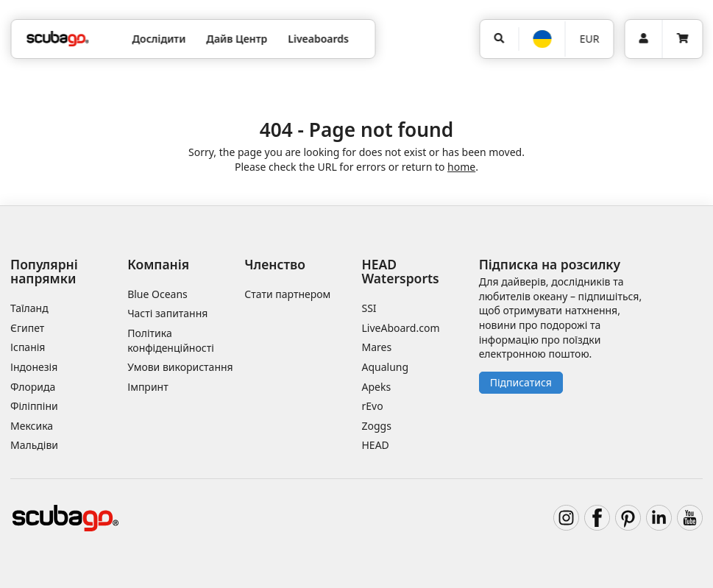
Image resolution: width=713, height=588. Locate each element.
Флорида (33, 387)
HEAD (376, 445)
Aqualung (386, 367)
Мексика (32, 426)
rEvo (373, 406)
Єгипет (27, 328)
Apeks (377, 387)
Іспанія (28, 347)
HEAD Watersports (401, 271)
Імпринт (148, 387)
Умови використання (180, 367)
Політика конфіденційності (171, 340)
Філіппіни (34, 406)
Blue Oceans (157, 294)
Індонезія (34, 367)
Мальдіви (34, 445)
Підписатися (521, 382)
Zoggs (377, 426)
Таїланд (29, 308)
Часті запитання (167, 313)
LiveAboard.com (401, 328)
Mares (377, 347)
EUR (590, 39)
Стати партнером (287, 294)
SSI (369, 308)
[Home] (57, 39)
